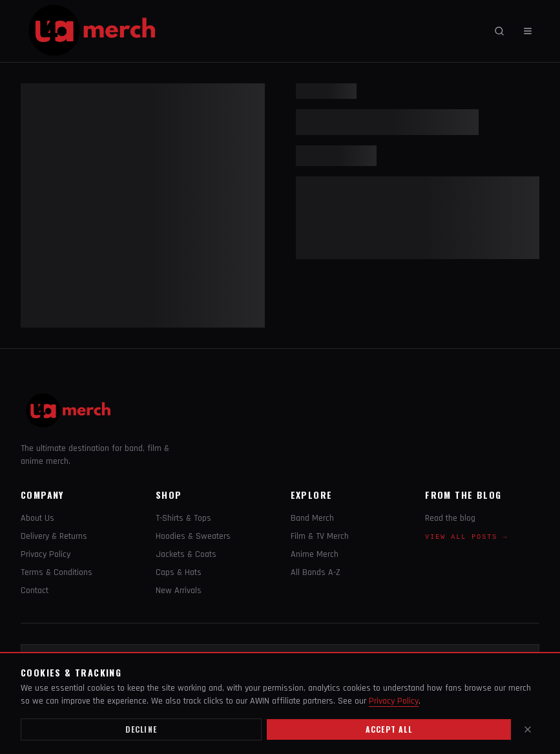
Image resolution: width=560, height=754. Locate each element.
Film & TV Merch (320, 536)
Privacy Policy (46, 554)
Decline (141, 729)
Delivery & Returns (54, 536)
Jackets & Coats (186, 554)
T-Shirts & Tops (183, 518)
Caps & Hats (179, 572)
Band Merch (312, 518)
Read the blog (450, 518)
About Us (37, 518)
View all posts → (466, 537)
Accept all (389, 729)
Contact (35, 591)
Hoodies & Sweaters (193, 536)
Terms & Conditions (57, 572)
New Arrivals (179, 591)
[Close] (528, 729)
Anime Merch (315, 554)
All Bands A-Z (316, 572)
